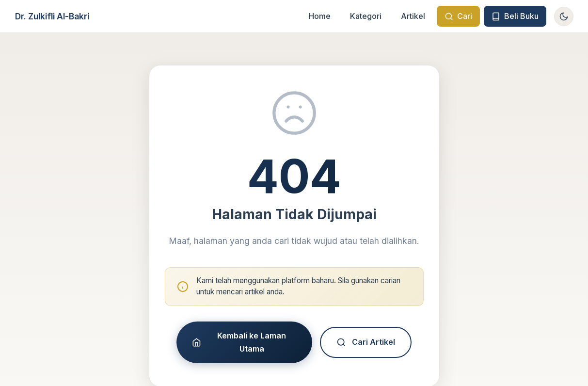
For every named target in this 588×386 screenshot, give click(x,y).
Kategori (366, 16)
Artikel (413, 16)
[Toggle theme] (564, 16)
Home (320, 16)
